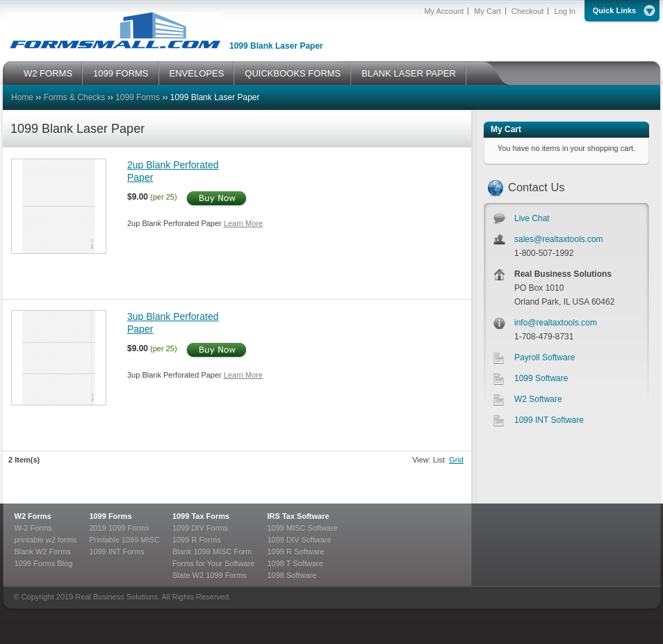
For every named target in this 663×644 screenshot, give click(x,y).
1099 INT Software (549, 420)
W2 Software (538, 399)
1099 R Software (295, 552)
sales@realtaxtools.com (559, 239)
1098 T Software (295, 563)
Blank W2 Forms (43, 552)
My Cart (488, 11)
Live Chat (532, 218)
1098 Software (292, 575)
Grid (456, 460)
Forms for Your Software (214, 563)
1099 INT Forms (116, 552)
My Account (444, 11)
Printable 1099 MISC (124, 540)
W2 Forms (33, 516)
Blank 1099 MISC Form (212, 552)
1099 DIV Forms (200, 528)
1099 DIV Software (299, 540)
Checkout (527, 11)
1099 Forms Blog (44, 563)
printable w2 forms (46, 540)
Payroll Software (545, 357)
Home (22, 97)
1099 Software (541, 378)
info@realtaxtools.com (556, 323)
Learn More (243, 223)
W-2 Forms (33, 528)
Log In (565, 11)
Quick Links (614, 10)
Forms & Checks (75, 97)
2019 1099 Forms (119, 528)
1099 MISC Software (302, 528)
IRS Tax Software (298, 516)
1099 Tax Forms (201, 516)
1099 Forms (138, 97)
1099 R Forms (197, 540)
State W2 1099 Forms (210, 575)
